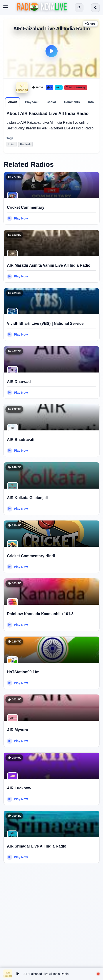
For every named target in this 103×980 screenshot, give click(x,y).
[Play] (51, 51)
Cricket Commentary (26, 207)
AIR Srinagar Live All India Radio (37, 846)
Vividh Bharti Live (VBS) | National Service (45, 324)
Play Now (17, 218)
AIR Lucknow (19, 788)
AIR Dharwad (19, 382)
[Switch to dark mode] (95, 8)
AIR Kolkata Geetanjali (27, 498)
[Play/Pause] (18, 974)
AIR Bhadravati (21, 440)
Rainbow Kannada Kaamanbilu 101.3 (40, 614)
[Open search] (79, 8)
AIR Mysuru (18, 730)
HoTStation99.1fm (23, 672)
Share (91, 24)
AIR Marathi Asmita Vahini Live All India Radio (49, 265)
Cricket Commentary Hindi (31, 556)
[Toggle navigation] (6, 8)
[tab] (12, 102)
